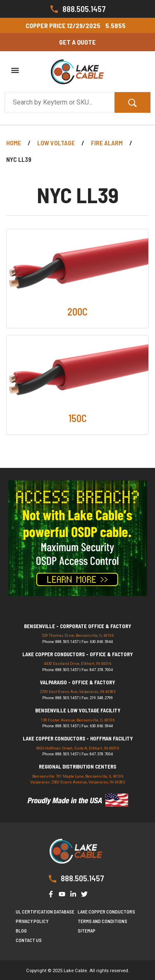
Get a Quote (77, 42)
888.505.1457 (77, 9)
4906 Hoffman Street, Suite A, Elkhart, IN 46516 (77, 748)
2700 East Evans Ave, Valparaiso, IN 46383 (77, 692)
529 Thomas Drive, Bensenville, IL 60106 (78, 635)
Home (14, 143)
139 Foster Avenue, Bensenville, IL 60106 (78, 720)
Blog (21, 931)
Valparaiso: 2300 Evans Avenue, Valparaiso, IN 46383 (77, 782)
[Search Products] (60, 102)
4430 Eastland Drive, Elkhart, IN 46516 (77, 663)
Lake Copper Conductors (106, 912)
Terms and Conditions (103, 921)
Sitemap (87, 931)
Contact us (29, 940)
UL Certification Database (45, 912)
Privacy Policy (32, 921)
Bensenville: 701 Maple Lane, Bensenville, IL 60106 (78, 776)
